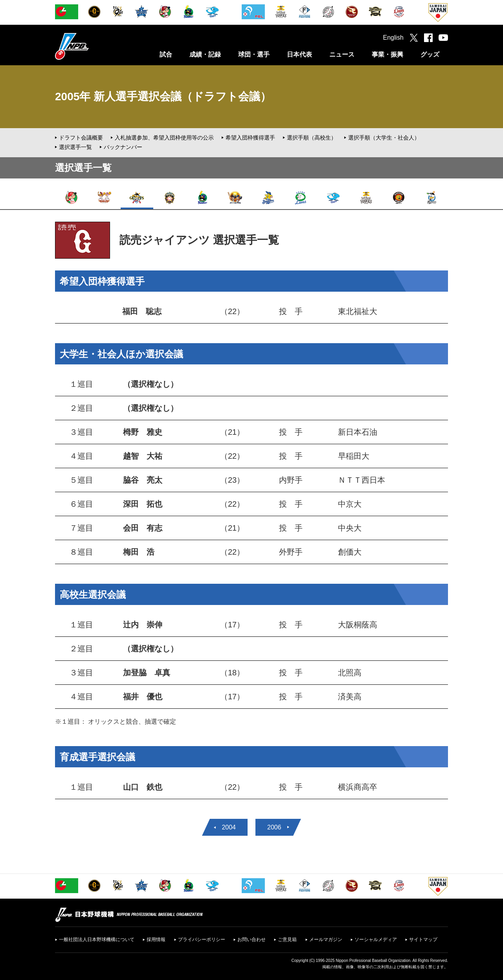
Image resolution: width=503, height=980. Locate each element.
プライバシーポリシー (202, 940)
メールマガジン (326, 940)
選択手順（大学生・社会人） (384, 138)
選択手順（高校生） (312, 138)
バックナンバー (123, 147)
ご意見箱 (287, 940)
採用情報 (156, 940)
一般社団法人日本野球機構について (97, 940)
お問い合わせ (251, 940)
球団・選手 (254, 54)
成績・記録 (205, 54)
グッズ (430, 54)
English (393, 38)
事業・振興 (387, 54)
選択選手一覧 (75, 147)
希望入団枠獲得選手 (250, 138)
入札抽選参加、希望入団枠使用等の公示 (164, 138)
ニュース (342, 54)
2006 (274, 827)
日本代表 (299, 54)
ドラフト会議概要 (81, 138)
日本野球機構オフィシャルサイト (92, 46)
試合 (166, 54)
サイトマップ (423, 940)
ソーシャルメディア (376, 940)
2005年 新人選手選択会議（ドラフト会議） (163, 97)
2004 (229, 827)
